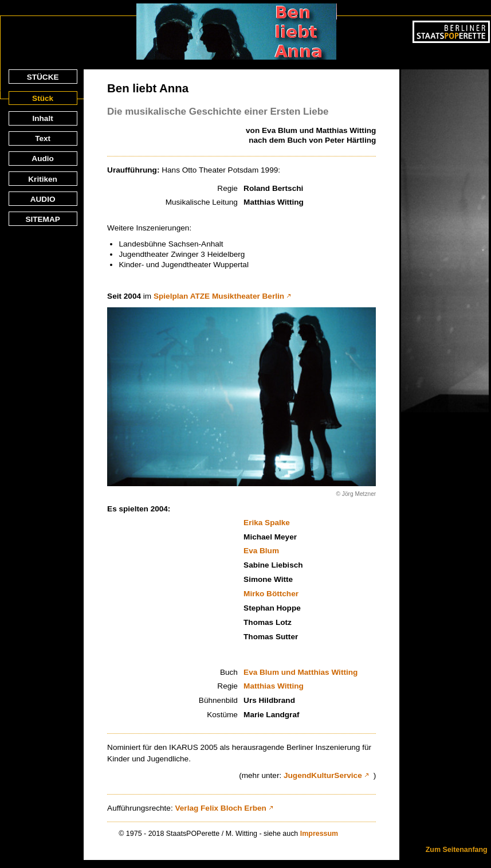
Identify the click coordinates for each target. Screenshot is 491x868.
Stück (43, 98)
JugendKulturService (323, 775)
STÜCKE (43, 77)
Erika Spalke (267, 523)
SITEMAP (42, 219)
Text (43, 138)
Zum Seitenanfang (457, 850)
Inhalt (42, 118)
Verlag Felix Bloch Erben (220, 808)
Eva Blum (261, 551)
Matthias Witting (274, 686)
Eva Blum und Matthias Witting (301, 672)
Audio (43, 159)
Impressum (319, 834)
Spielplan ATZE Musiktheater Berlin (219, 296)
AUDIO (43, 199)
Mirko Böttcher (271, 594)
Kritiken (43, 179)
